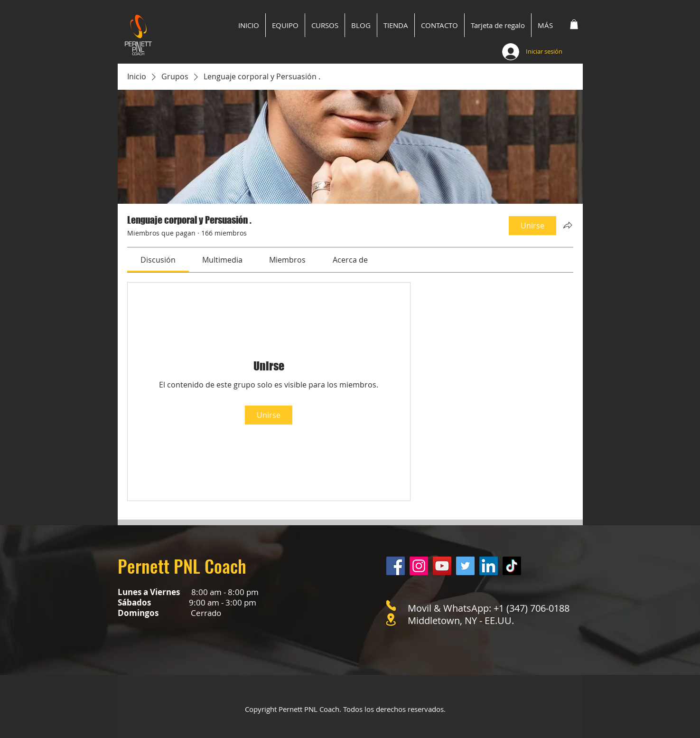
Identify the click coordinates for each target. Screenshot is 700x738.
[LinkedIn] (489, 566)
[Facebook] (396, 566)
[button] (574, 24)
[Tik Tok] (512, 566)
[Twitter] (465, 566)
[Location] (391, 620)
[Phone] (391, 606)
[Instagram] (419, 566)
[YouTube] (442, 566)
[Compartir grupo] (568, 225)
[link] (158, 260)
